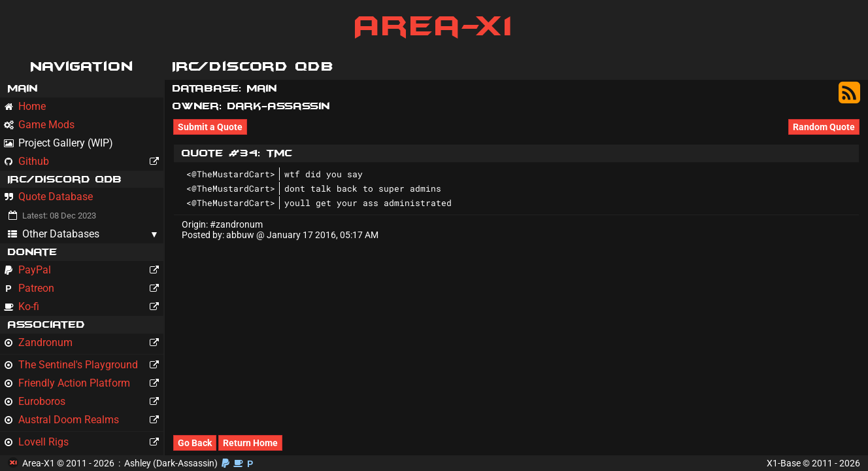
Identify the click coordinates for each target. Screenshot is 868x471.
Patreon (84, 288)
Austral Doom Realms (84, 420)
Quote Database (48, 197)
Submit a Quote (210, 127)
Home (25, 106)
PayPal (84, 270)
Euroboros (84, 402)
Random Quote (824, 127)
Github (84, 162)
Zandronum (84, 343)
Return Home (250, 443)
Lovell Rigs (84, 442)
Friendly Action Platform (84, 383)
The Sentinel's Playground (84, 365)
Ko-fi (84, 307)
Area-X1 (434, 26)
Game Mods (39, 125)
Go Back (195, 443)
